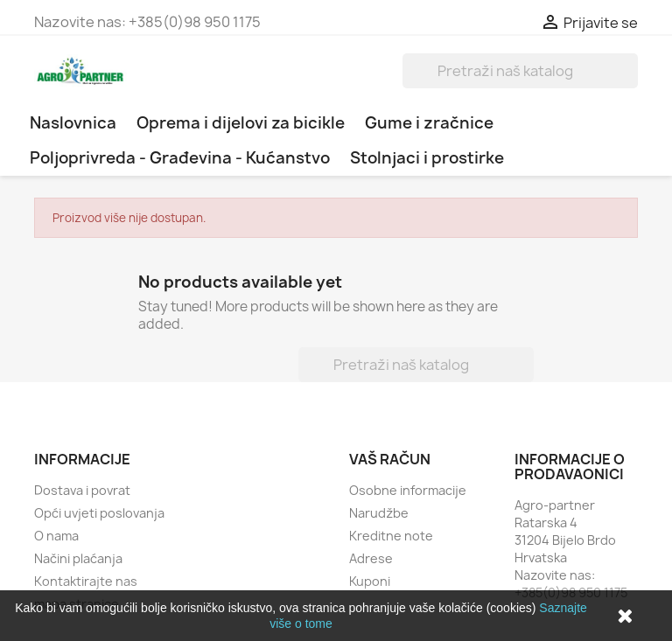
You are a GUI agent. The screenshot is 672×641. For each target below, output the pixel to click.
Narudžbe (379, 513)
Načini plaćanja (78, 558)
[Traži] (520, 71)
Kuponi (370, 581)
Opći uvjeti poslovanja (99, 513)
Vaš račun (390, 459)
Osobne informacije (408, 490)
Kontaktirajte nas (86, 581)
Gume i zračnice (429, 123)
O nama (56, 536)
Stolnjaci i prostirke (427, 158)
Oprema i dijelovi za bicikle (241, 123)
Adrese (371, 558)
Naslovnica (73, 123)
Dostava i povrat (82, 490)
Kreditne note (391, 536)
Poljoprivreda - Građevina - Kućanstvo (180, 158)
